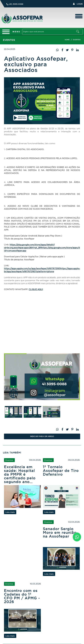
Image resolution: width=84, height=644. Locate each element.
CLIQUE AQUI (36, 289)
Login (78, 4)
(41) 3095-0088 (16, 4)
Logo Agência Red (47, 640)
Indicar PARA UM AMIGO (42, 436)
